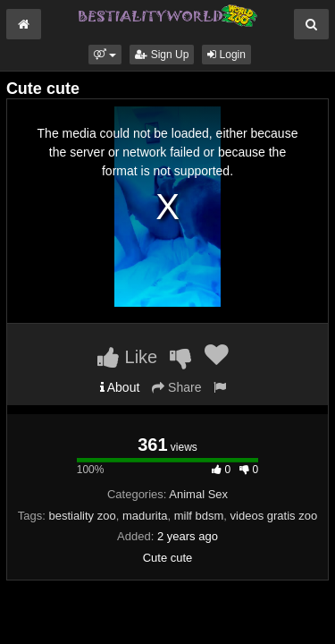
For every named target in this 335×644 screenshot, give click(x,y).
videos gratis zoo (274, 516)
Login (226, 55)
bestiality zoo (83, 516)
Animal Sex (198, 494)
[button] (105, 55)
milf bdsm (199, 516)
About (120, 387)
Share (176, 387)
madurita (145, 516)
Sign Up (162, 55)
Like (127, 357)
